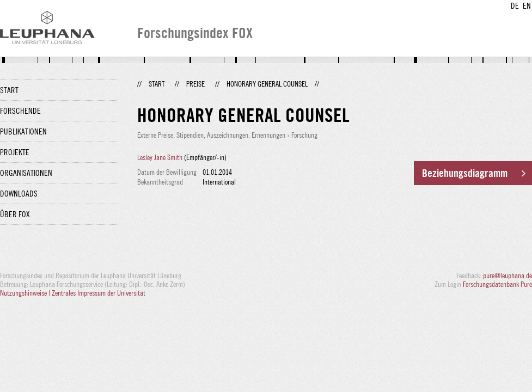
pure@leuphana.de (507, 275)
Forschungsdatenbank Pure (497, 284)
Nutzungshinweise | (26, 293)
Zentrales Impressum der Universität (99, 293)
